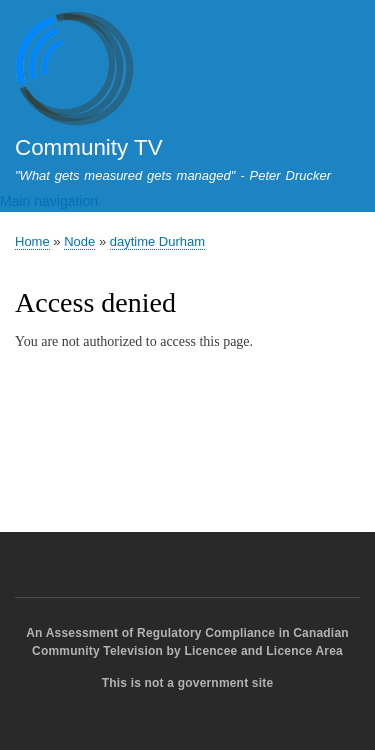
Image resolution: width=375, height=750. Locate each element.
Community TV (89, 147)
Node (79, 241)
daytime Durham (157, 241)
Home (32, 241)
